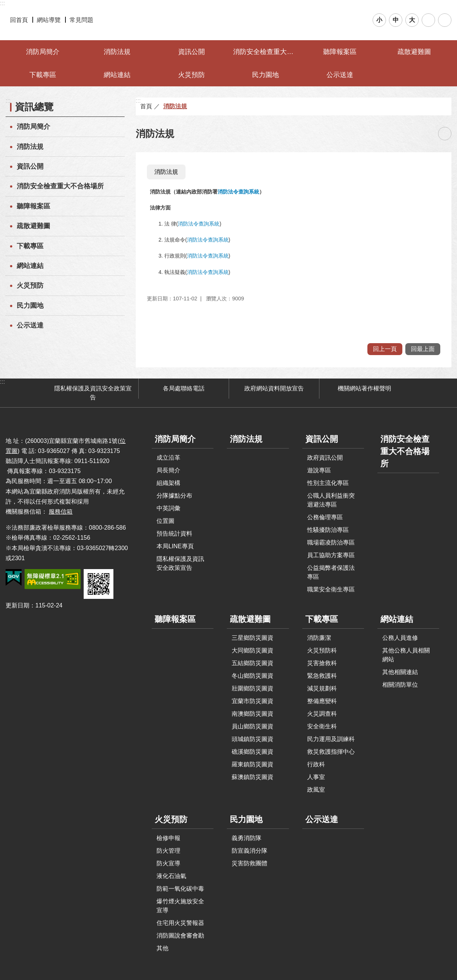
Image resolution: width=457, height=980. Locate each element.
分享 (445, 20)
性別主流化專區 (328, 483)
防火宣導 (168, 863)
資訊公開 (192, 52)
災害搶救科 (322, 663)
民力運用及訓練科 (331, 739)
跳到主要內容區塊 (4, 4)
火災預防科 (322, 650)
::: (2, 3)
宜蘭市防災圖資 (252, 701)
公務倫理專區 (325, 517)
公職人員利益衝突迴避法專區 (331, 500)
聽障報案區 (340, 52)
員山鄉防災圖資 (252, 726)
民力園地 (265, 75)
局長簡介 (168, 470)
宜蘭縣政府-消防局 (228, 20)
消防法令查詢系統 (238, 192)
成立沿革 (168, 458)
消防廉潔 (319, 638)
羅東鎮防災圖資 (252, 764)
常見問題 (81, 20)
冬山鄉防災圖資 (252, 676)
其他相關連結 (400, 672)
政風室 (316, 790)
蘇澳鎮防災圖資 (252, 777)
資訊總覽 (34, 107)
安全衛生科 (322, 726)
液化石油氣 (171, 876)
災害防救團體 (250, 863)
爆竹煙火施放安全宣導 (180, 906)
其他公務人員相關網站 (406, 655)
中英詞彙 (168, 508)
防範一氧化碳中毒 (180, 889)
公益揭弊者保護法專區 (331, 572)
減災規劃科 (322, 688)
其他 (162, 948)
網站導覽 (49, 20)
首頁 (146, 106)
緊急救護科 (322, 676)
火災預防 (192, 75)
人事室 (316, 777)
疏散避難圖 (414, 52)
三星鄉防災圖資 (252, 638)
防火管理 (168, 851)
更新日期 (17, 605)
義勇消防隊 (247, 838)
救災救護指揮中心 (331, 752)
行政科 (316, 764)
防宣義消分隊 (250, 851)
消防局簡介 (43, 52)
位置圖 (165, 521)
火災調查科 (322, 714)
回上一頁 (385, 349)
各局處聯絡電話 (184, 388)
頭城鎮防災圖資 (252, 739)
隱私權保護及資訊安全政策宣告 (93, 393)
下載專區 (43, 75)
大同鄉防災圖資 (252, 650)
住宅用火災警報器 (180, 923)
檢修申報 (168, 838)
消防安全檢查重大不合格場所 (266, 52)
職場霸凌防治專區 (331, 542)
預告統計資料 (174, 534)
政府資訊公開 (325, 458)
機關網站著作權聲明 (364, 388)
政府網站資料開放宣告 (274, 388)
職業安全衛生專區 (331, 589)
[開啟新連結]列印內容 (445, 134)
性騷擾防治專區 (328, 530)
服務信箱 (61, 512)
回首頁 (19, 20)
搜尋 (428, 20)
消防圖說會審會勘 (180, 936)
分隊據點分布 (174, 496)
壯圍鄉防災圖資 (252, 688)
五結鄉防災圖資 (252, 663)
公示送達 (340, 75)
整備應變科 (322, 701)
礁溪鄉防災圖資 (252, 752)
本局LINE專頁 (175, 546)
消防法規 (117, 52)
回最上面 (423, 349)
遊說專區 (319, 470)
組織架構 (168, 483)
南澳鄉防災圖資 (252, 714)
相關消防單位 (400, 685)
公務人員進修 (400, 638)
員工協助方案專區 (331, 555)
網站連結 (117, 75)
